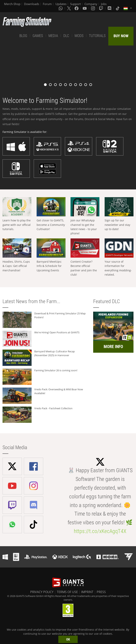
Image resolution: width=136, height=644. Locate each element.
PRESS (101, 592)
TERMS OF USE (67, 592)
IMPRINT (87, 592)
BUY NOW (121, 36)
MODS (79, 36)
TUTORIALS (97, 36)
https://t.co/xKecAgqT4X (100, 531)
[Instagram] (93, 8)
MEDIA (53, 36)
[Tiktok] (118, 8)
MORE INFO (113, 347)
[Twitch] (102, 8)
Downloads (32, 4)
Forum (47, 4)
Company (91, 4)
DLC (66, 36)
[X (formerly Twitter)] (69, 8)
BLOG (23, 36)
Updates (61, 4)
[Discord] (110, 8)
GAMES (38, 36)
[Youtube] (85, 8)
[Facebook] (77, 8)
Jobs (104, 4)
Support (75, 4)
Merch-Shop (12, 4)
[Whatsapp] (61, 8)
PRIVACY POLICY (42, 592)
